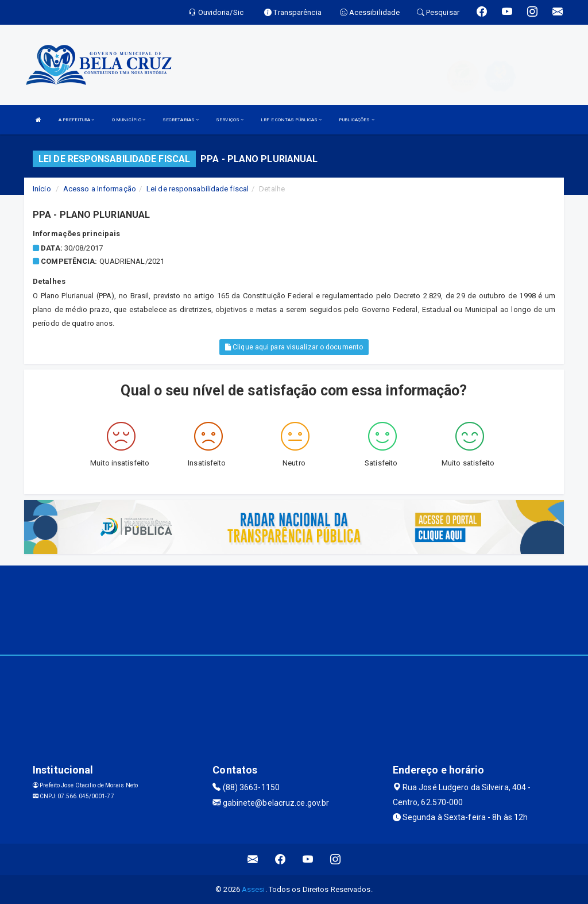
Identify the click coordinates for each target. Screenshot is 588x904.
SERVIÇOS (230, 120)
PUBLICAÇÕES (356, 120)
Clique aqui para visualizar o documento (294, 347)
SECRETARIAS (181, 120)
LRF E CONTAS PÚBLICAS (291, 120)
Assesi (254, 889)
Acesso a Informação (100, 189)
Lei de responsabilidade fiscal (198, 189)
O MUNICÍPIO (129, 120)
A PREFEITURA (76, 120)
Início (42, 189)
